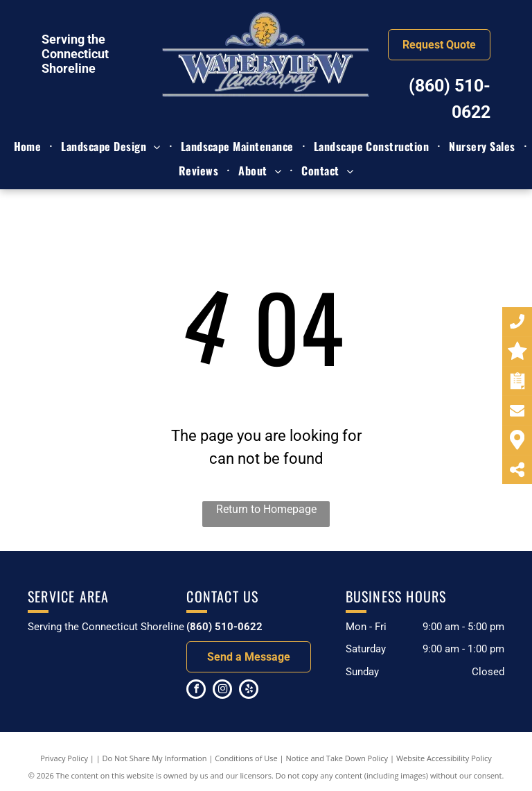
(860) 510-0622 (224, 627)
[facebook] (196, 691)
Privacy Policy (64, 758)
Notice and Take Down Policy (337, 758)
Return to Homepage (266, 509)
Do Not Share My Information (155, 758)
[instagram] (222, 691)
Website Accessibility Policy (444, 758)
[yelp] (249, 691)
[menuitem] (29, 146)
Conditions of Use (246, 758)
